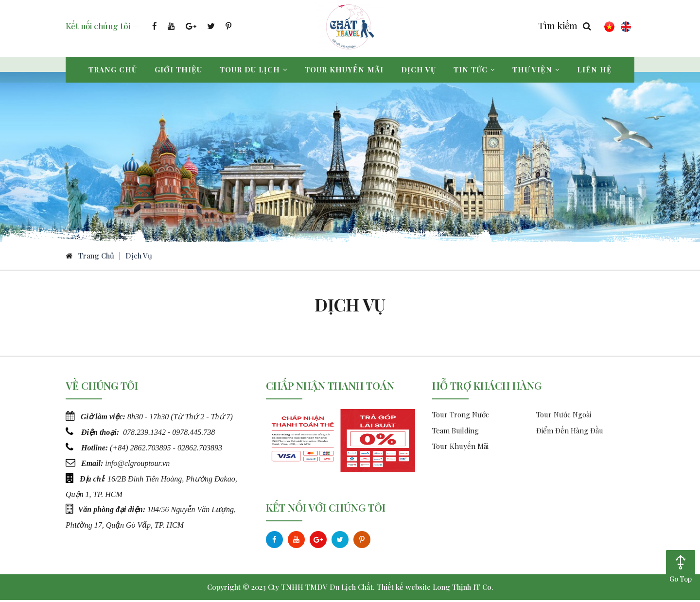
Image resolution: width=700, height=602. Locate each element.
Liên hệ (595, 69)
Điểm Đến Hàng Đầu (570, 432)
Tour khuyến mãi (344, 69)
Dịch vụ (419, 69)
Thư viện (536, 69)
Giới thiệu (178, 69)
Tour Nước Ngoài (564, 416)
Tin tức (474, 69)
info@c (116, 464)
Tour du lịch (254, 69)
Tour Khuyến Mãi (460, 448)
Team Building (455, 432)
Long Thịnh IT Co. (463, 589)
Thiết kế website (404, 589)
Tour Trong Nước (461, 416)
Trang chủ (113, 69)
